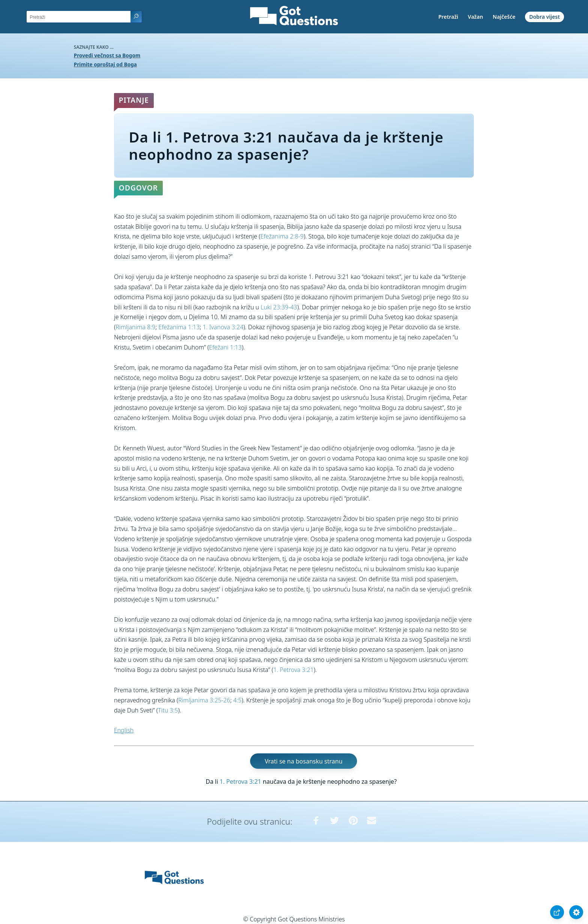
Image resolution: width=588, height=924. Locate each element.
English (124, 730)
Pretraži (448, 17)
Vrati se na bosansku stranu (304, 761)
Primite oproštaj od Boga (105, 64)
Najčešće (504, 17)
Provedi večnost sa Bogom (107, 55)
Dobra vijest (544, 17)
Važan (476, 17)
